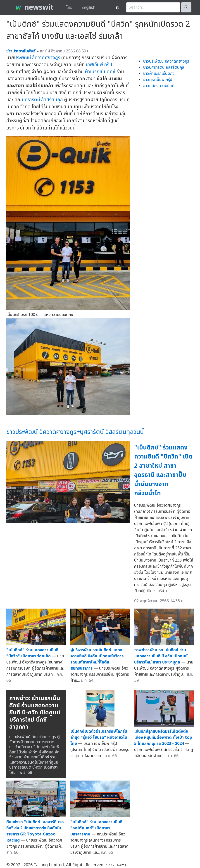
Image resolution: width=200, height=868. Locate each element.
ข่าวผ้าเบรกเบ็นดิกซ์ (159, 74)
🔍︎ (186, 7)
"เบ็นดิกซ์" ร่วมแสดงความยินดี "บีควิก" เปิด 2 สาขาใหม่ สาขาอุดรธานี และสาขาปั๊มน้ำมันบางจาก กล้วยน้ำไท (163, 470)
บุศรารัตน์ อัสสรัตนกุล (42, 100)
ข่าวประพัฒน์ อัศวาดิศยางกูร (166, 61)
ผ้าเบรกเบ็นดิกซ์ (100, 72)
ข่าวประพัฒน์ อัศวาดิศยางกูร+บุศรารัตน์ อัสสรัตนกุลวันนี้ (75, 432)
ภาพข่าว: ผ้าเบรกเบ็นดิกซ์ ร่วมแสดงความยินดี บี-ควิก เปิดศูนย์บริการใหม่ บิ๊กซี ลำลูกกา (35, 713)
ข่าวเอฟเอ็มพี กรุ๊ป (158, 80)
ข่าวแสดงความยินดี (159, 86)
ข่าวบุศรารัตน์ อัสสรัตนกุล (164, 67)
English (88, 8)
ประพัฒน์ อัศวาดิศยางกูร (37, 58)
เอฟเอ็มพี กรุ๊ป (99, 65)
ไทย (69, 8)
